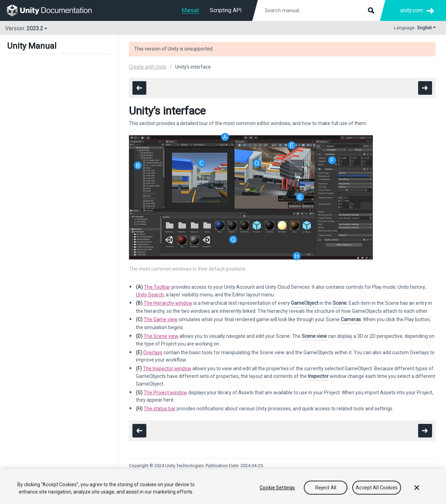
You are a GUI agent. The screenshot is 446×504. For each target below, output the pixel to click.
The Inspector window (167, 369)
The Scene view (161, 336)
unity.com (412, 10)
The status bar (160, 409)
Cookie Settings (277, 488)
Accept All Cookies (377, 488)
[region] (223, 487)
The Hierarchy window (168, 303)
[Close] (417, 488)
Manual (190, 10)
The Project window (165, 393)
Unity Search (150, 295)
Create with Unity (148, 67)
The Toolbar (157, 287)
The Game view (161, 319)
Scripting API (226, 10)
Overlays (153, 352)
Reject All (326, 488)
